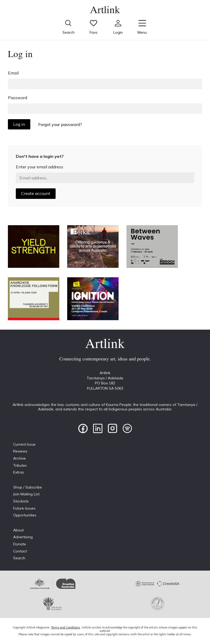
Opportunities (25, 515)
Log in (19, 124)
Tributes (20, 465)
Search (19, 558)
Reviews (20, 451)
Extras (19, 472)
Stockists (21, 501)
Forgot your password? (60, 124)
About (18, 530)
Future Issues (24, 508)
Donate (20, 544)
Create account (36, 193)
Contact (20, 551)
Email (13, 73)
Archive (19, 458)
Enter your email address (40, 167)
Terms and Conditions (65, 627)
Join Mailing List (26, 494)
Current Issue (24, 444)
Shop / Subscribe (28, 487)
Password (18, 98)
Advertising (23, 537)
